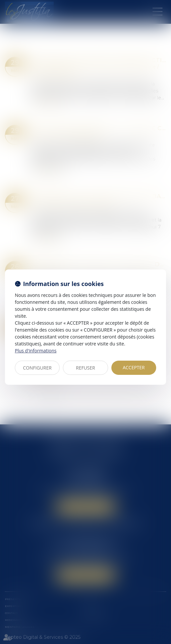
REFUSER (86, 368)
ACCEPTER (134, 367)
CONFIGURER (37, 368)
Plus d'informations (36, 351)
